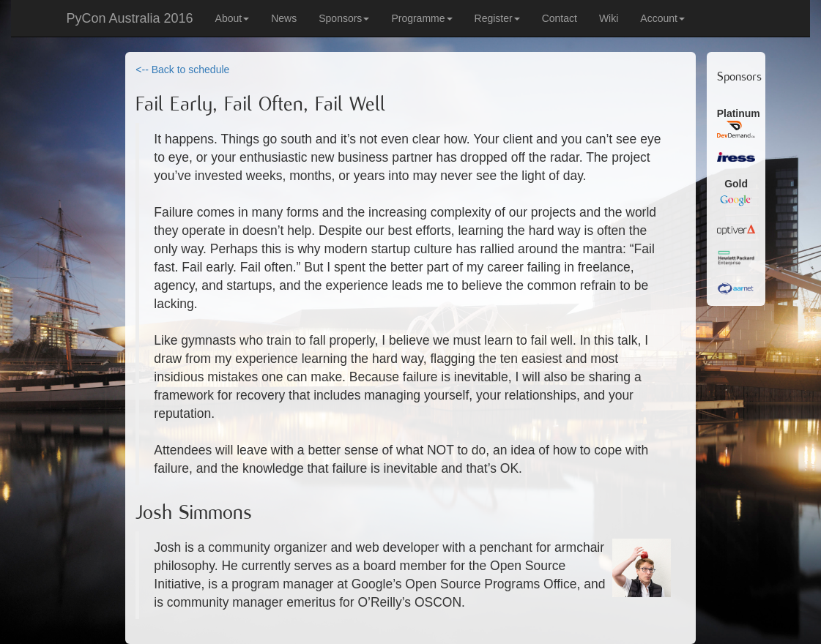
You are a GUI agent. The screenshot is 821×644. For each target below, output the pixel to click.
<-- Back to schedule (182, 70)
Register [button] (497, 18)
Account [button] (662, 18)
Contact (560, 18)
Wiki (609, 18)
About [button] (233, 18)
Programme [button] (421, 18)
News (284, 18)
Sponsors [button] (344, 18)
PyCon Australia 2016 (130, 18)
